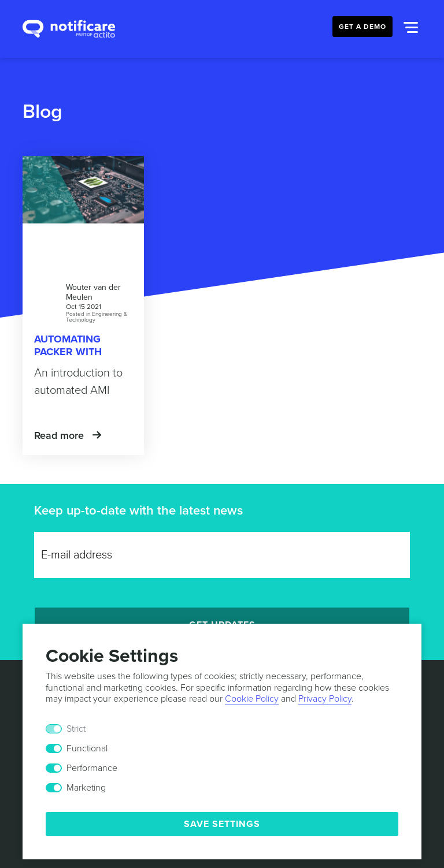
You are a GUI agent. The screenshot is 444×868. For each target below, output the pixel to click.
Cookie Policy (252, 699)
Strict (76, 729)
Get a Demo (362, 27)
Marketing (86, 788)
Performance (92, 768)
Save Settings (222, 824)
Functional (87, 748)
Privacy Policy (325, 699)
